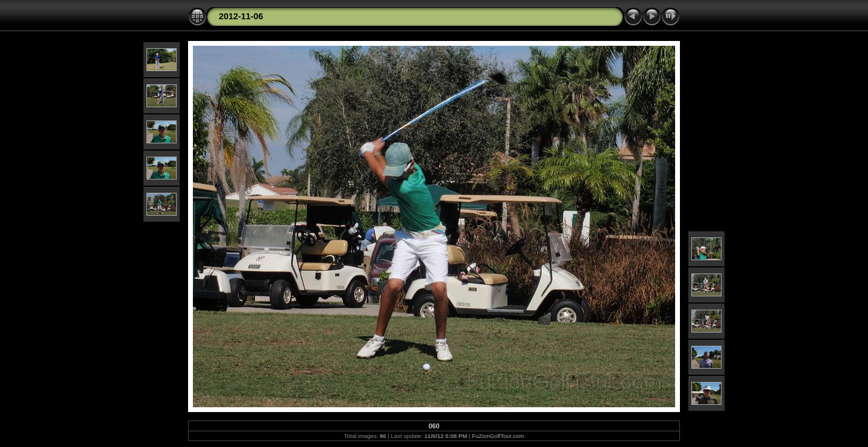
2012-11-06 (241, 16)
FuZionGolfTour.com (498, 436)
